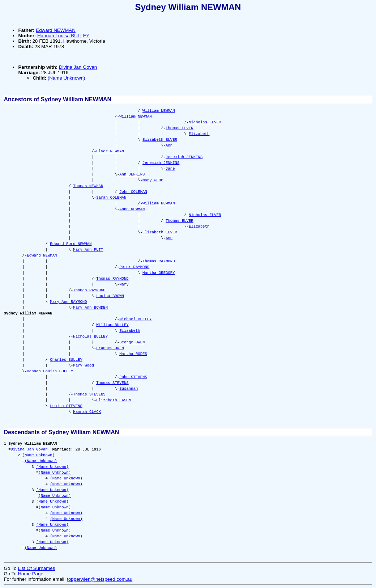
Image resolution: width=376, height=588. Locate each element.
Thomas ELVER (180, 128)
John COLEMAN (133, 192)
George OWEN (132, 342)
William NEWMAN (159, 111)
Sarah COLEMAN (111, 198)
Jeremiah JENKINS (184, 157)
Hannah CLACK (87, 412)
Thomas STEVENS (112, 383)
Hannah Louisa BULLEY (63, 36)
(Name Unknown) (67, 78)
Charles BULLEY (66, 360)
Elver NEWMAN (110, 151)
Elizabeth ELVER (160, 140)
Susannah (129, 389)
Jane (170, 169)
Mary (124, 284)
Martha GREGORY (159, 273)
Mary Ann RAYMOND (68, 302)
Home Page (30, 574)
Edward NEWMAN (56, 30)
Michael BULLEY (136, 319)
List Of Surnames (36, 568)
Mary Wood (84, 365)
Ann (169, 145)
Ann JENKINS (132, 174)
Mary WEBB (153, 180)
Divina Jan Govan (78, 67)
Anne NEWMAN (132, 209)
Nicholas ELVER (205, 122)
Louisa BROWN (110, 296)
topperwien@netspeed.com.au (100, 579)
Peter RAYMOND (134, 267)
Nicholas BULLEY (90, 337)
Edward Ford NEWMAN (71, 244)
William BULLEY (112, 325)
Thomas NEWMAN (88, 186)
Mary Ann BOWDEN (90, 308)
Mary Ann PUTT (88, 250)
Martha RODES (133, 354)
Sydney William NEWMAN (188, 7)
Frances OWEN (110, 348)
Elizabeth (199, 134)
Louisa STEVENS (66, 406)
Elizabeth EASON (114, 400)
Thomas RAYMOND (159, 261)
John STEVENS (133, 377)
